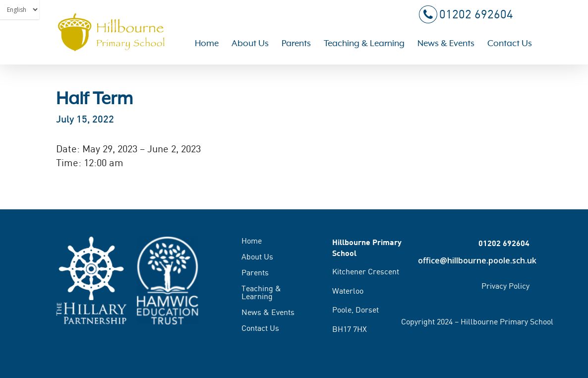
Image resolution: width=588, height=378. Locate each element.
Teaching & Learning (261, 292)
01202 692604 (465, 15)
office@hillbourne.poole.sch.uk (474, 260)
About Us (257, 256)
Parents (255, 272)
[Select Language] (20, 10)
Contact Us (260, 328)
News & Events (268, 312)
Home (252, 241)
